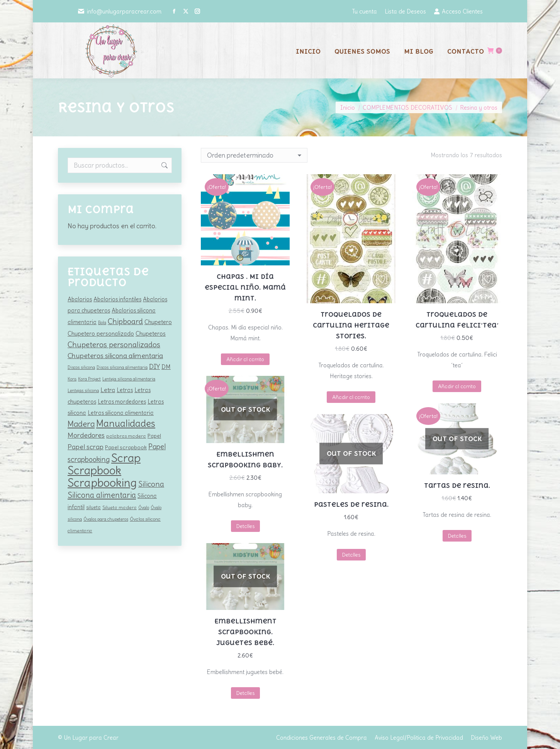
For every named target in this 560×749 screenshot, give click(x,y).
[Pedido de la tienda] (254, 155)
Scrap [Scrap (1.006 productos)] (126, 458)
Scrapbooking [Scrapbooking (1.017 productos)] (102, 483)
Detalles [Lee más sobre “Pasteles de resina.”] (351, 555)
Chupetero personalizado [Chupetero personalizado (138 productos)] (101, 334)
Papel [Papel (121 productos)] (154, 436)
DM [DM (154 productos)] (166, 367)
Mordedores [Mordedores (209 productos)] (86, 435)
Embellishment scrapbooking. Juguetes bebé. (245, 632)
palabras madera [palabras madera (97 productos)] (126, 436)
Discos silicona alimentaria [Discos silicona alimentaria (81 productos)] (122, 367)
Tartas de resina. (457, 486)
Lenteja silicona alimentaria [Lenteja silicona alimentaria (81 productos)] (129, 379)
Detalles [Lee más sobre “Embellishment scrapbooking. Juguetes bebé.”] (245, 693)
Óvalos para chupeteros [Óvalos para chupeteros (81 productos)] (106, 519)
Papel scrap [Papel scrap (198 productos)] (86, 447)
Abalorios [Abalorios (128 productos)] (80, 299)
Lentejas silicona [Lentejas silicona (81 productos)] (83, 391)
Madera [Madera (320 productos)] (81, 424)
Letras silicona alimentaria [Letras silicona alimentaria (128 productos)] (121, 413)
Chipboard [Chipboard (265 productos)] (125, 321)
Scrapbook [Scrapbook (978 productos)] (94, 470)
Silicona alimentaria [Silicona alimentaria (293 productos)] (102, 495)
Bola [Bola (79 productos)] (102, 323)
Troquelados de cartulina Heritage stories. (351, 325)
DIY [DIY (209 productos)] (154, 366)
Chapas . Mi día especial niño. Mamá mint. (245, 287)
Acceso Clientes (458, 11)
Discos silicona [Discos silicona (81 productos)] (81, 367)
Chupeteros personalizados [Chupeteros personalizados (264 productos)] (114, 345)
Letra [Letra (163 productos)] (108, 390)
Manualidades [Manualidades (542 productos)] (126, 424)
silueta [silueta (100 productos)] (93, 507)
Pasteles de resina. (351, 504)
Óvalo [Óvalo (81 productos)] (144, 508)
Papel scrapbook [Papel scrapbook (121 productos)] (126, 447)
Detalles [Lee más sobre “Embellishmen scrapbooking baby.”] (245, 526)
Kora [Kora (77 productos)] (72, 379)
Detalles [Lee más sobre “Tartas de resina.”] (457, 536)
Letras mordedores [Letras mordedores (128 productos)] (122, 402)
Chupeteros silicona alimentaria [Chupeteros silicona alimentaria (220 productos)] (115, 356)
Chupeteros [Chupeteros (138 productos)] (151, 334)
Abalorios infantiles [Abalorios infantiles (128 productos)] (117, 299)
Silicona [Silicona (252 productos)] (151, 484)
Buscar (164, 165)
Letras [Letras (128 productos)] (125, 390)
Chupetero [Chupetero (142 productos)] (158, 322)
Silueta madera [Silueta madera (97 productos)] (120, 507)
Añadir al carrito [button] (245, 359)
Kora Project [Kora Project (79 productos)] (89, 379)
